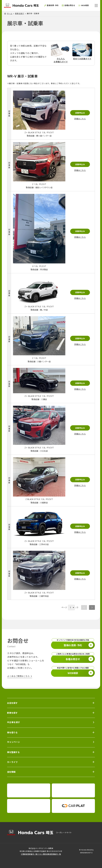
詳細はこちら (80, 119)
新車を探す (20, 14)
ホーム (10, 14)
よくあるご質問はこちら (18, 676)
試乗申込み (80, 113)
